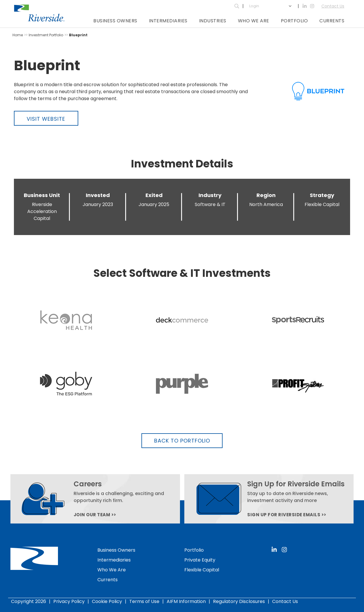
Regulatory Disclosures (239, 601)
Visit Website (46, 119)
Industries (213, 21)
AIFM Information (186, 601)
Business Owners (115, 21)
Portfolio (294, 21)
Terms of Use (144, 601)
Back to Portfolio (182, 441)
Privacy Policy (69, 601)
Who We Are (254, 21)
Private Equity (200, 560)
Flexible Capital (202, 570)
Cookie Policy (107, 601)
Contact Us (333, 6)
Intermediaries (168, 21)
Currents (332, 21)
